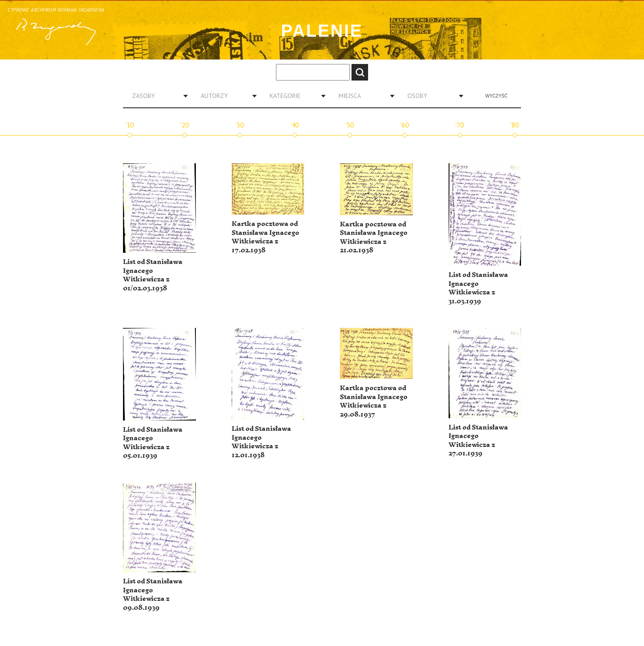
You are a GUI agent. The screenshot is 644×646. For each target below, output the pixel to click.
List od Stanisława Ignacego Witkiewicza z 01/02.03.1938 (153, 275)
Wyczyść (496, 96)
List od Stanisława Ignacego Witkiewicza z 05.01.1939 (153, 443)
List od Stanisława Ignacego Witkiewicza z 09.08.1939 (153, 595)
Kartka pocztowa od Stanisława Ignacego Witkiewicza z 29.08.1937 (374, 401)
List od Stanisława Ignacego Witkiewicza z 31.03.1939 (478, 288)
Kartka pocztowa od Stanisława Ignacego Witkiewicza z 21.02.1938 (374, 238)
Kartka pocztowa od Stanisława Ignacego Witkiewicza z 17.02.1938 (265, 237)
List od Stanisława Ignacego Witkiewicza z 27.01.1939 (478, 441)
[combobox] (157, 96)
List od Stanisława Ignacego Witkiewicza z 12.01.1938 (261, 442)
